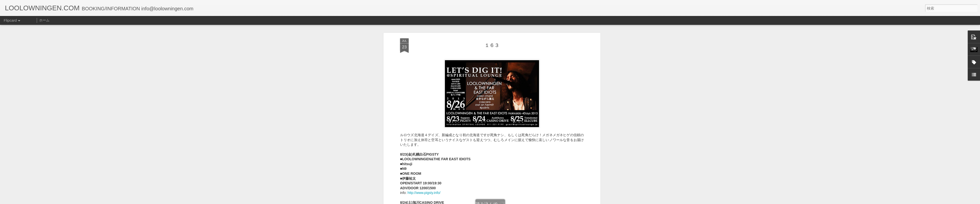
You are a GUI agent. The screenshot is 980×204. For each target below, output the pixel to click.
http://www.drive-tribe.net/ (427, 131)
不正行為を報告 (520, 201)
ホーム (44, 20)
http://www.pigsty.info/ (424, 82)
